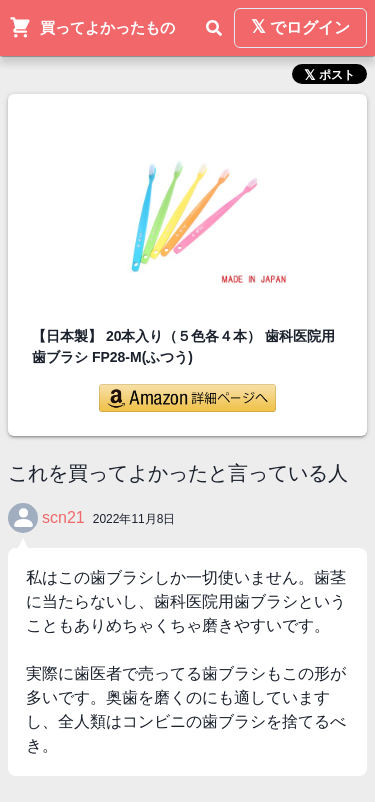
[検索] (214, 28)
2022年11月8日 (134, 519)
